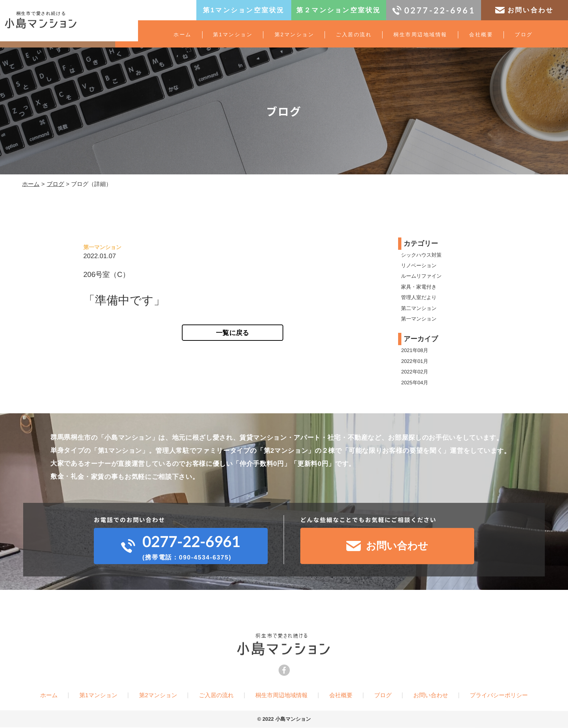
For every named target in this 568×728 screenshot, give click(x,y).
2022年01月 (415, 361)
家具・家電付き (419, 287)
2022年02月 (415, 372)
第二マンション (419, 308)
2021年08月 (415, 351)
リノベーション (419, 265)
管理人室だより (419, 297)
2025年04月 (415, 382)
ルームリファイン (422, 276)
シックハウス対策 (422, 255)
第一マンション (419, 319)
